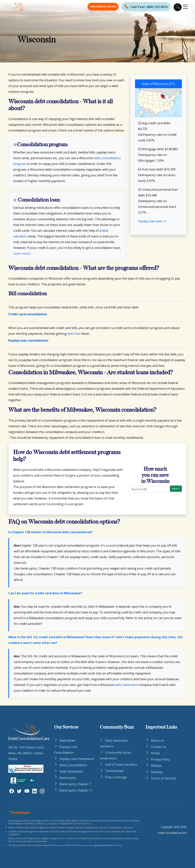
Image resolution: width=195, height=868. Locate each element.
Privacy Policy (160, 759)
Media (155, 753)
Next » (176, 489)
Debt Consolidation (73, 765)
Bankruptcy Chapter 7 (75, 784)
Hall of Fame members (121, 765)
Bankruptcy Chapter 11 (76, 790)
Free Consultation (103, 6)
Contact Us (159, 747)
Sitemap (157, 772)
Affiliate (156, 766)
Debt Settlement (71, 771)
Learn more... (22, 253)
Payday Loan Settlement (77, 759)
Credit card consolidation (28, 314)
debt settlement (127, 685)
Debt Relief (67, 741)
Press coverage (116, 777)
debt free (74, 334)
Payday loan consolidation (28, 340)
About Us (157, 741)
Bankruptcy (68, 778)
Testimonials (114, 771)
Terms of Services (164, 778)
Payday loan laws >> (152, 221)
